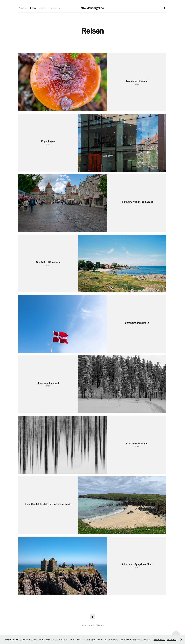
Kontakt (43, 8)
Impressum (55, 8)
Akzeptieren (159, 640)
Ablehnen (172, 640)
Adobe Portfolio (98, 625)
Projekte (22, 8)
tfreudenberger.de (93, 8)
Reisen (33, 8)
